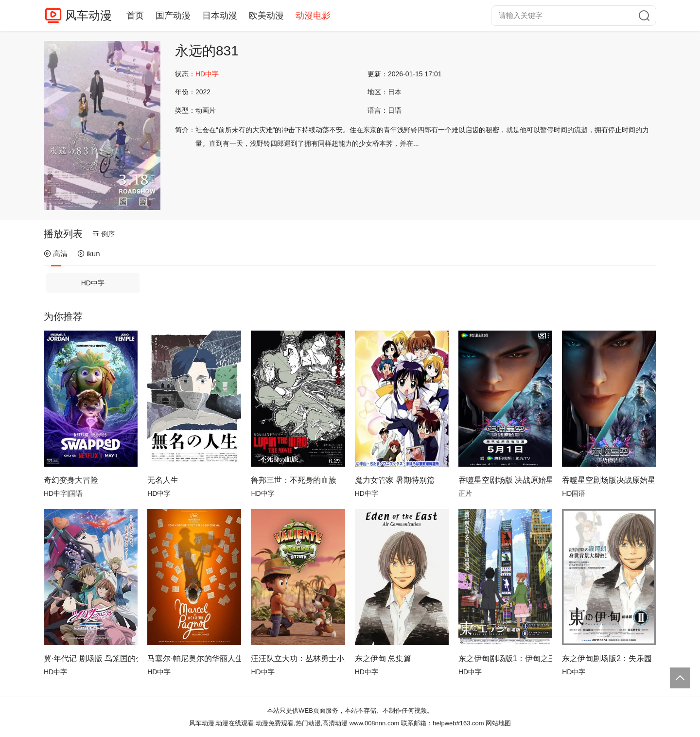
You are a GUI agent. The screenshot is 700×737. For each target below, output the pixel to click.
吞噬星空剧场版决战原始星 (609, 480)
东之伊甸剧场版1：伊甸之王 (505, 658)
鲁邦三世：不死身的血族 (294, 480)
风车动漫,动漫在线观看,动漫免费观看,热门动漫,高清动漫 (268, 723)
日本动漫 (220, 16)
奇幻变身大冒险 (71, 480)
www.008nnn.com (375, 723)
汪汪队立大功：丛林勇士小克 (298, 658)
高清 (56, 254)
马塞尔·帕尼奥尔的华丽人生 (194, 658)
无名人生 (163, 480)
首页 (135, 16)
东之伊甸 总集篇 (383, 658)
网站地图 (498, 723)
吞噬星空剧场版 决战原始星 (505, 480)
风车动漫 (88, 15)
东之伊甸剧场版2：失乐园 (607, 658)
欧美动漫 (266, 16)
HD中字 (93, 283)
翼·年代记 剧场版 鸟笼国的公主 (91, 658)
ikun (89, 254)
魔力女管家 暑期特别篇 (395, 480)
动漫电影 (313, 16)
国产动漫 (173, 16)
